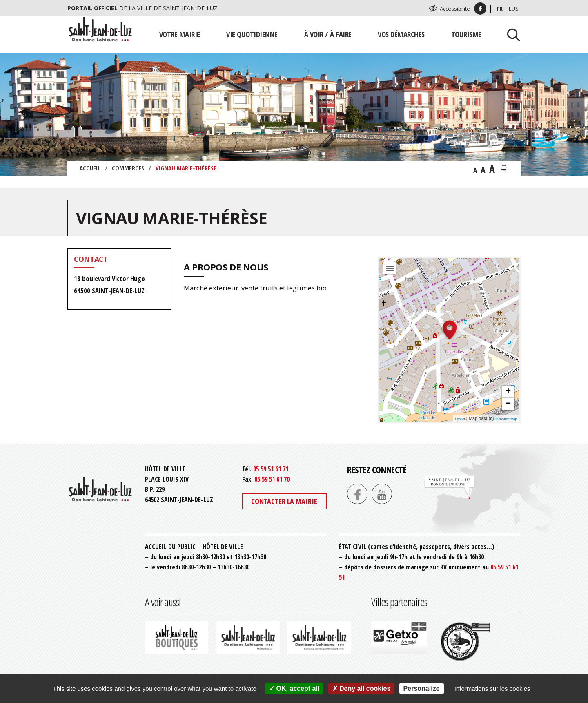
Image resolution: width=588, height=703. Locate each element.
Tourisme (466, 34)
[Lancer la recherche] (510, 34)
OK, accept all (294, 688)
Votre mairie (180, 34)
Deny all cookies (362, 688)
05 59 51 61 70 (272, 479)
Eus (514, 9)
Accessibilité (455, 9)
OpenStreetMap (506, 419)
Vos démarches (401, 34)
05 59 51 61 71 (271, 469)
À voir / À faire (328, 34)
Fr (500, 9)
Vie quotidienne (252, 34)
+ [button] (508, 392)
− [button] (508, 404)
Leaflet (460, 419)
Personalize (422, 688)
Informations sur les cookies (492, 688)
